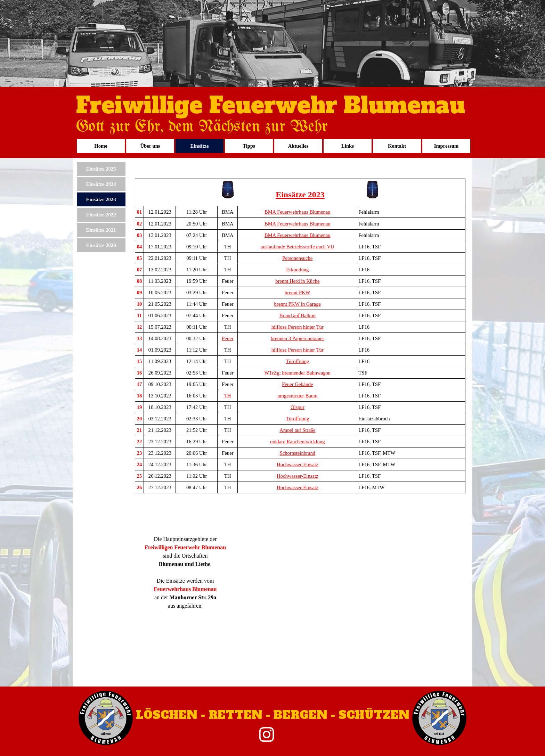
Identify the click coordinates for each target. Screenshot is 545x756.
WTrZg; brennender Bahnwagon (297, 373)
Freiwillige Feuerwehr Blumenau (271, 105)
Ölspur (298, 407)
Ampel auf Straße (297, 430)
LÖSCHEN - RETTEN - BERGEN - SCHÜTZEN (273, 715)
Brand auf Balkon (298, 315)
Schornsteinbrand (298, 453)
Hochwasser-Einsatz (297, 465)
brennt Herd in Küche (297, 281)
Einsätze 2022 (101, 215)
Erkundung (297, 270)
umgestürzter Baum (297, 396)
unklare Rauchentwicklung (298, 442)
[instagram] (267, 734)
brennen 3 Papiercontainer (298, 338)
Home (101, 146)
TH (228, 396)
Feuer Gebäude (297, 384)
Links (348, 146)
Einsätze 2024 (101, 184)
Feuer (227, 338)
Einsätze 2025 (101, 169)
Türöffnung (297, 361)
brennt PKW (298, 293)
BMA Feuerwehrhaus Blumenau (298, 212)
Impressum (446, 146)
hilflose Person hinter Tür (298, 327)
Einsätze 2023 (101, 199)
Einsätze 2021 (101, 230)
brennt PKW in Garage (298, 304)
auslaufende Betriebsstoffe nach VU (298, 247)
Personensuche (297, 258)
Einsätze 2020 (101, 245)
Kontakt (397, 146)
